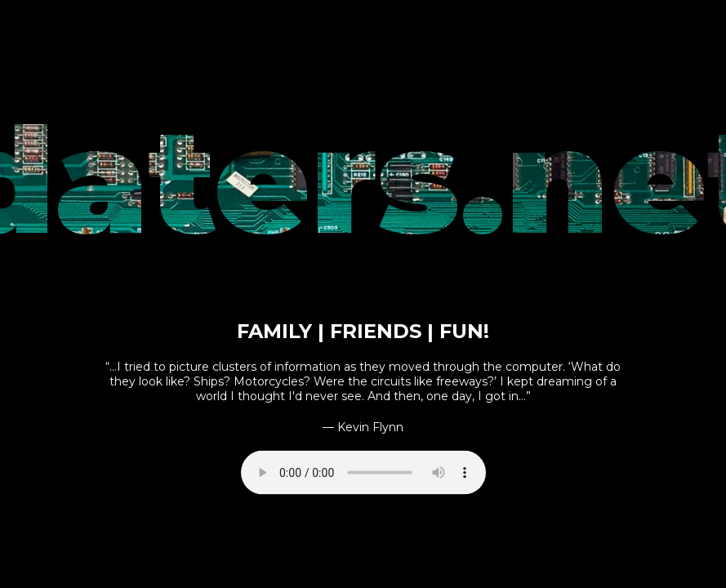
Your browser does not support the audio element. (363, 472)
